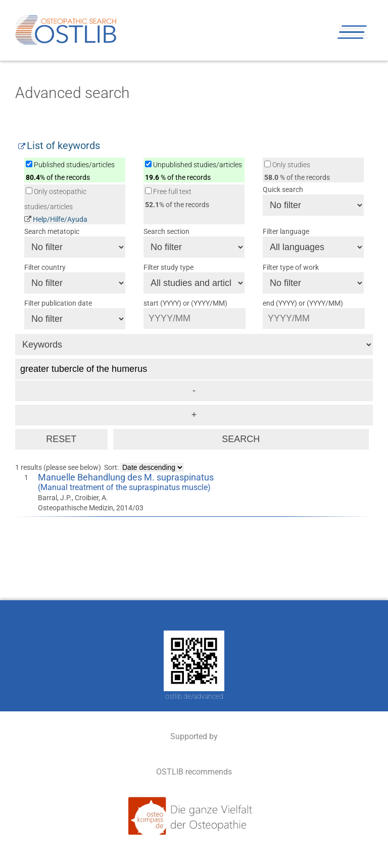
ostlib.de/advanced (194, 696)
